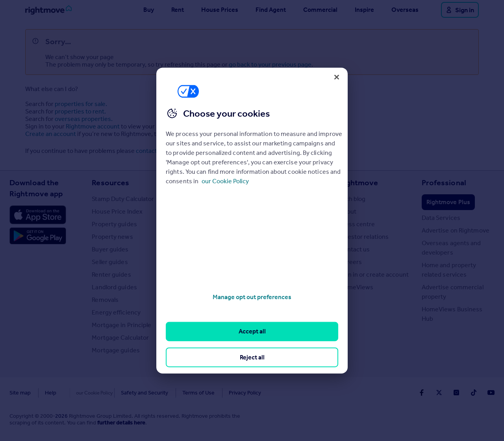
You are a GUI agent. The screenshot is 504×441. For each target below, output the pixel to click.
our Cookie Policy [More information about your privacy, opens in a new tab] (225, 181)
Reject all (252, 357)
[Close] (337, 77)
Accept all (252, 331)
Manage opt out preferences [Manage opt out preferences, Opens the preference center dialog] (252, 297)
